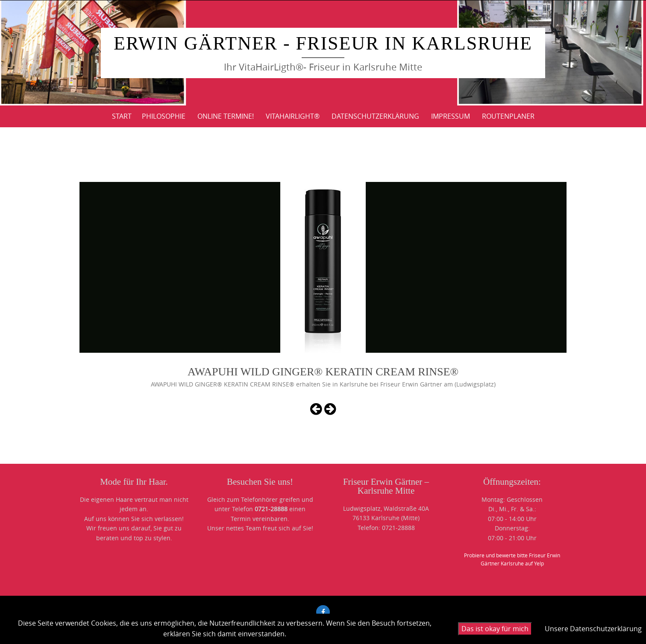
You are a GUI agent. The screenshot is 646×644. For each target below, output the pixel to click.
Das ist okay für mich (495, 629)
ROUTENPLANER (508, 116)
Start (122, 116)
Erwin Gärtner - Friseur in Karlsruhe (323, 43)
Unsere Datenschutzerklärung (593, 629)
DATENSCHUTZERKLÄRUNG (375, 116)
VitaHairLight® (293, 116)
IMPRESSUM (451, 116)
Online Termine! (226, 116)
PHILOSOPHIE (164, 116)
